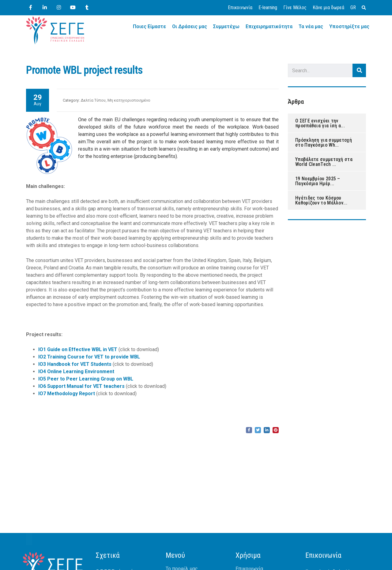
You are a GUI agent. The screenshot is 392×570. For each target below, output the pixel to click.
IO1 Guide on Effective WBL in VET (78, 349)
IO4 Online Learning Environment (76, 371)
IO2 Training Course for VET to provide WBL (89, 357)
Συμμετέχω (226, 26)
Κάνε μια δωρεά (328, 7)
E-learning (268, 7)
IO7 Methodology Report (67, 394)
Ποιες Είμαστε (149, 26)
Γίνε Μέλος (295, 7)
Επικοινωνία (240, 7)
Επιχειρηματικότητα (269, 26)
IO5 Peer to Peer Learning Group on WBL (86, 379)
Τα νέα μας (311, 26)
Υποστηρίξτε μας (349, 26)
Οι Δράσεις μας (190, 26)
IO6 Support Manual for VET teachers (81, 386)
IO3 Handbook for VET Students (75, 364)
